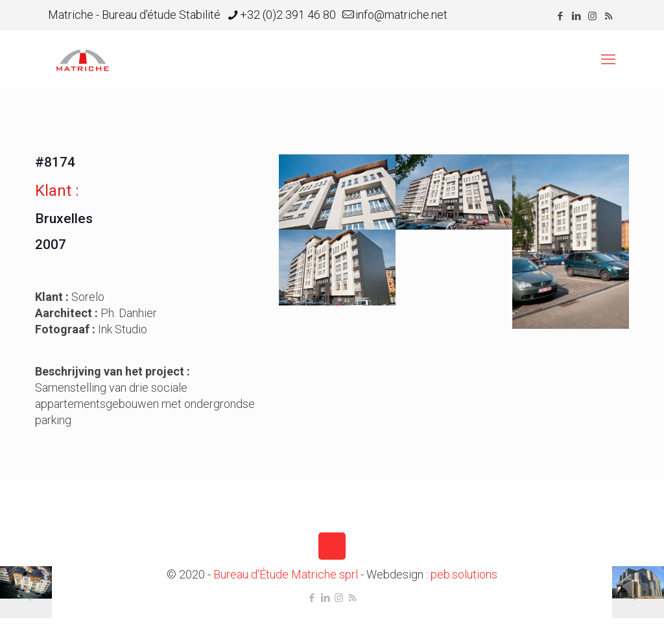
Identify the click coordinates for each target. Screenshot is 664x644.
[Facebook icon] (560, 16)
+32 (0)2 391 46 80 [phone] (288, 15)
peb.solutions (464, 574)
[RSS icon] (609, 16)
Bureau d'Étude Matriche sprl (286, 574)
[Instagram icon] (592, 16)
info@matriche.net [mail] (401, 15)
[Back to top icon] (332, 546)
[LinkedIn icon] (576, 16)
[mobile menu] (608, 60)
